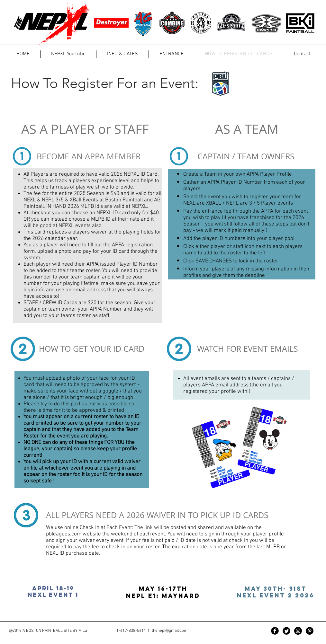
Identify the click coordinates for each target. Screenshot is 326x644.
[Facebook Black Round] (275, 631)
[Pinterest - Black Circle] (310, 631)
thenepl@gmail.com (170, 631)
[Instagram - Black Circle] (298, 631)
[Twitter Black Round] (286, 631)
